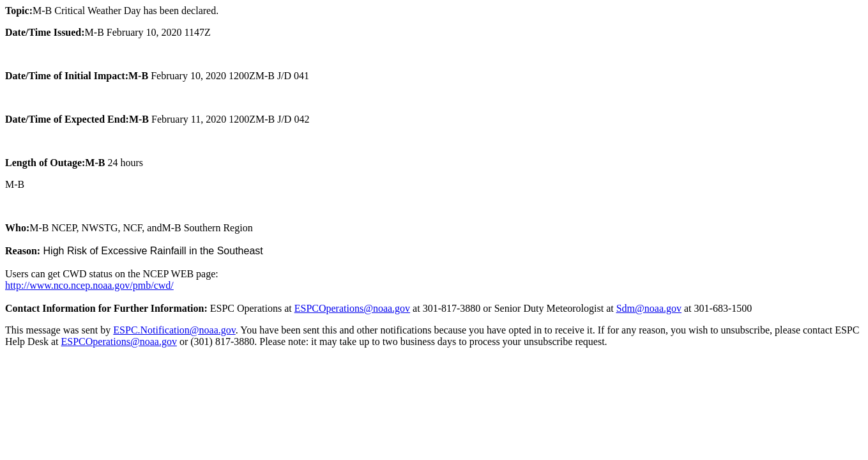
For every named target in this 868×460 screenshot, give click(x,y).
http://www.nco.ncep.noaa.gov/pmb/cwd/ (89, 285)
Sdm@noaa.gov (649, 308)
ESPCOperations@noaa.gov (352, 308)
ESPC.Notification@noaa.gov (174, 330)
